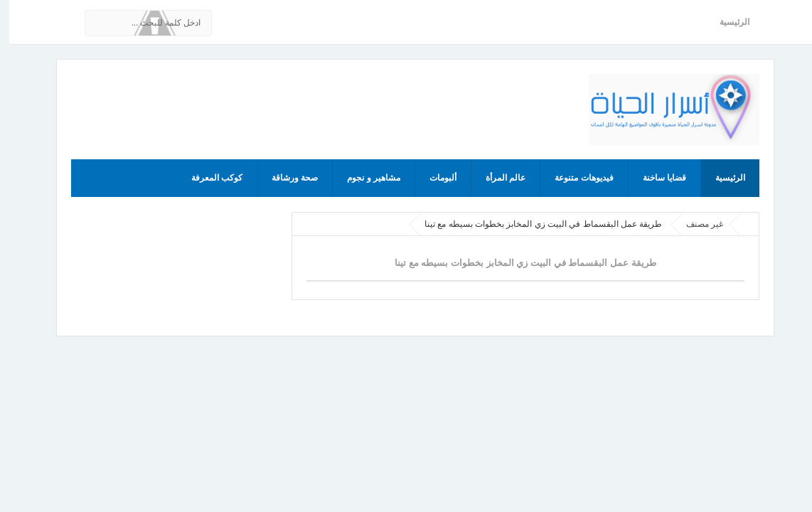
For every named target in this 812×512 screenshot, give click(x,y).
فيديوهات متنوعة (575, 178)
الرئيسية (725, 22)
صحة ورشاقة (285, 178)
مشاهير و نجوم (364, 178)
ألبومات (434, 178)
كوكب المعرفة (208, 178)
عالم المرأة (496, 178)
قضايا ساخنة (655, 178)
